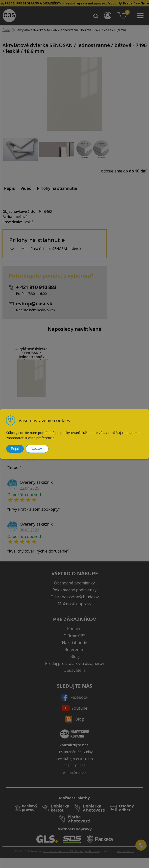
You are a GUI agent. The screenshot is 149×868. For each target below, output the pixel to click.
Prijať (15, 449)
